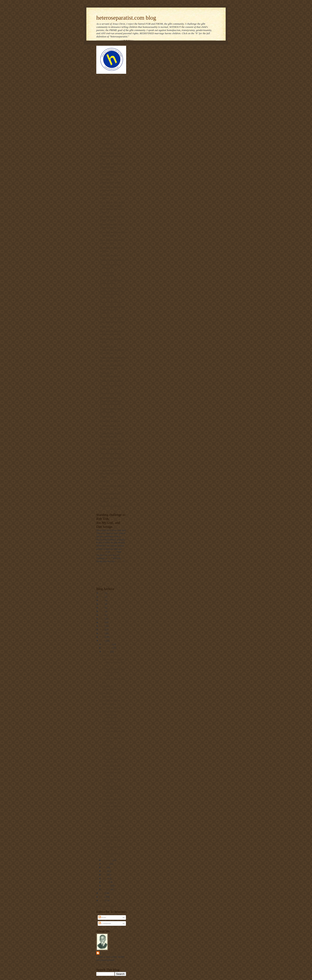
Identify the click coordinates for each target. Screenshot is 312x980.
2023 (102, 600)
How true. (106, 744)
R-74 (104, 682)
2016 (102, 626)
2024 (102, 597)
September (108, 860)
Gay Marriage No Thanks (113, 322)
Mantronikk (108, 953)
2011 (102, 893)
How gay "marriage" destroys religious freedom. (111, 840)
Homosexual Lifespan (111, 506)
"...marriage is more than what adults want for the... (113, 662)
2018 (102, 619)
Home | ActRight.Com (111, 449)
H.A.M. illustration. (111, 765)
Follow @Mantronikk (106, 906)
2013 (102, 637)
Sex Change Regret (110, 493)
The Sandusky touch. (111, 816)
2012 (102, 641)
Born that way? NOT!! (111, 393)
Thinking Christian (110, 91)
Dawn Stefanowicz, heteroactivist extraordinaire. (111, 714)
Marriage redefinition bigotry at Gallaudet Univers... (112, 809)
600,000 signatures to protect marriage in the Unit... (113, 731)
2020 (102, 611)
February (107, 886)
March (106, 882)
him (109, 558)
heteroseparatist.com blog (126, 18)
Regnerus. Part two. (111, 655)
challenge (101, 552)
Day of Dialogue (108, 122)
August (106, 864)
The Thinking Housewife (112, 110)
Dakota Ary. (107, 696)
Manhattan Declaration (112, 381)
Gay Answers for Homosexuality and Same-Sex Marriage (113, 350)
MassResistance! (108, 416)
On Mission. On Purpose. (112, 148)
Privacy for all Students (112, 101)
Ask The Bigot (107, 131)
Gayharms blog (108, 144)
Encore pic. (107, 693)
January (106, 889)
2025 (102, 593)
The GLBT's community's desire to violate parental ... (113, 672)
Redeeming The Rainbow (112, 260)
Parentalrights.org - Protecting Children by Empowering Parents (111, 401)
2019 (102, 615)
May (105, 875)
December (107, 644)
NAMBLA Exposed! (110, 421)
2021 (102, 608)
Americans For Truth (111, 79)
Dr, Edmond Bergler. (111, 700)
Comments (105, 923)
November (107, 648)
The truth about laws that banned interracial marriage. (113, 310)
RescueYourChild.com (111, 302)
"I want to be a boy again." (114, 679)
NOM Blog (106, 127)
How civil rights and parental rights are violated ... (111, 772)
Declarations (106, 326)
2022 (102, 604)
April (105, 878)
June (105, 871)
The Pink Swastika (109, 255)
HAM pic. (106, 833)
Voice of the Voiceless (110, 96)
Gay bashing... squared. (112, 707)
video (113, 552)
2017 (102, 622)
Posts (102, 917)
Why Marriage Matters (112, 453)
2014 (102, 633)
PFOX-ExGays (108, 105)
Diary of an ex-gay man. (112, 317)
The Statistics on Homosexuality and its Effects (111, 473)
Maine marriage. (109, 704)
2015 (102, 630)
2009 (102, 900)
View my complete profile (108, 964)
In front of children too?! (113, 748)
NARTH (104, 481)
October (106, 652)
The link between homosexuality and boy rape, (111, 156)
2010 (102, 897)
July (105, 867)
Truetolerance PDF (110, 466)
